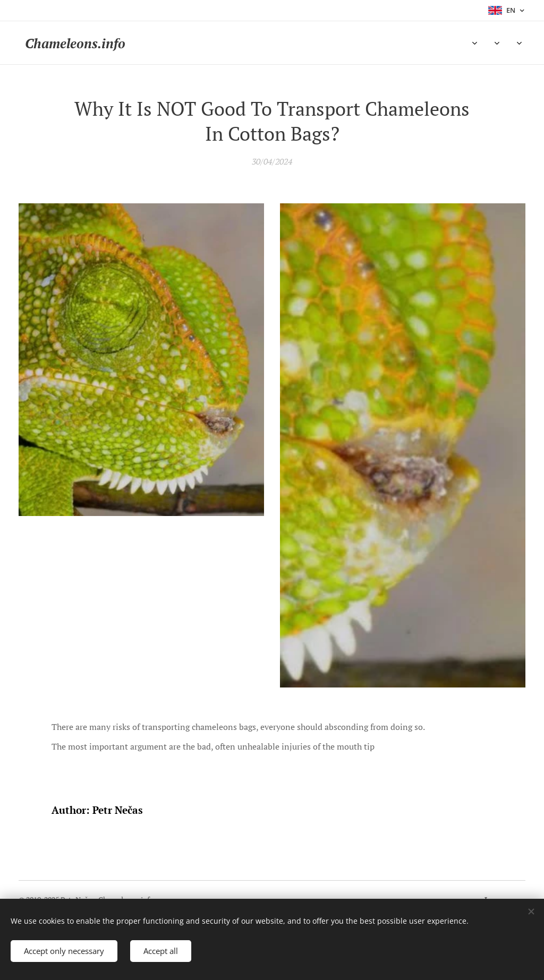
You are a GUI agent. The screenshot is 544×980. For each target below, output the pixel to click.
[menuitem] (168, 43)
